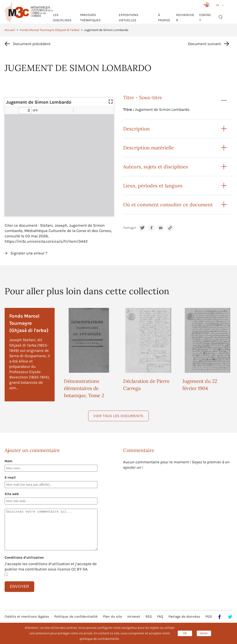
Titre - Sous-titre (143, 98)
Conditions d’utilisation (24, 557)
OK (185, 633)
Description (136, 129)
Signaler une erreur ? (29, 253)
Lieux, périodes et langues (153, 186)
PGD (209, 616)
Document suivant (204, 44)
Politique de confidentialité (76, 616)
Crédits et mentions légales (27, 616)
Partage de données (184, 616)
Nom (8, 461)
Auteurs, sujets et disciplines (156, 167)
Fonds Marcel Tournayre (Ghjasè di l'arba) (50, 30)
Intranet (134, 616)
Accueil (10, 30)
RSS (149, 616)
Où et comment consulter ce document (168, 205)
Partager (130, 228)
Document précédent (32, 44)
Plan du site (112, 616)
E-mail (10, 477)
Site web (12, 494)
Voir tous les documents (118, 416)
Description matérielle (148, 148)
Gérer (204, 633)
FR (217, 5)
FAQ (160, 616)
